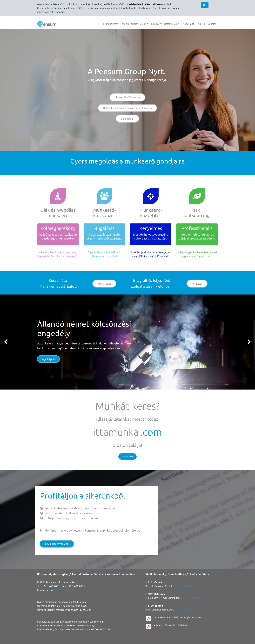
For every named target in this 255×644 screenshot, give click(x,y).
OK (205, 5)
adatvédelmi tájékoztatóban (145, 4)
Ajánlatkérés (104, 284)
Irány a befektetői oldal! (57, 544)
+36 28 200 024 (183, 586)
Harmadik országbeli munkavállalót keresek (128, 108)
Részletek (197, 284)
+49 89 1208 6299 (65, 590)
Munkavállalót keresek (127, 97)
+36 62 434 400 (184, 610)
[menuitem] (111, 24)
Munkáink (127, 456)
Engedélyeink (48, 359)
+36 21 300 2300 (191, 598)
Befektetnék (128, 119)
